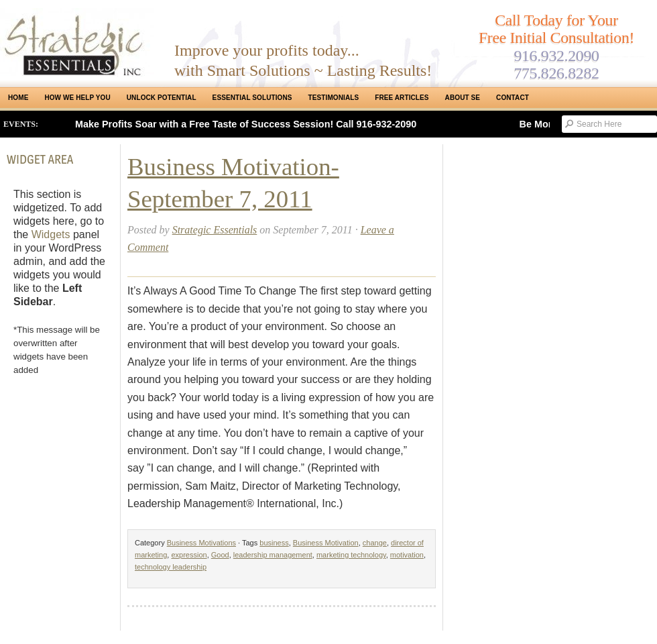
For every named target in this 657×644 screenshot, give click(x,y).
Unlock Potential (162, 98)
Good (220, 555)
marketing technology (351, 555)
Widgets (51, 234)
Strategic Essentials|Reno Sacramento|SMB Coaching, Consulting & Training (77, 42)
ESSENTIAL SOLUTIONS (252, 98)
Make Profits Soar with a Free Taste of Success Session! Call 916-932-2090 (246, 124)
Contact (513, 98)
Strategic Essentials (215, 230)
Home (18, 98)
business (274, 543)
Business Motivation (326, 543)
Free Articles (402, 98)
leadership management (273, 555)
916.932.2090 (556, 56)
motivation (407, 555)
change (375, 543)
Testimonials (334, 98)
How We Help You (77, 98)
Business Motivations (201, 543)
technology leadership (171, 567)
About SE (463, 98)
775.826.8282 (556, 73)
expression (189, 555)
